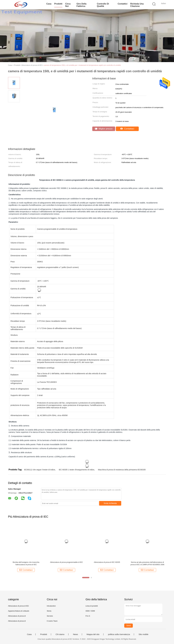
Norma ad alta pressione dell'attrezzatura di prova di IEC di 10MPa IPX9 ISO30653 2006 (147, 563)
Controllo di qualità (103, 5)
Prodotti (58, 4)
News (76, 634)
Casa (49, 4)
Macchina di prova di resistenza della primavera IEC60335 (122, 470)
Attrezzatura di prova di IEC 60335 (107, 562)
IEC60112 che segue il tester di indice (40, 470)
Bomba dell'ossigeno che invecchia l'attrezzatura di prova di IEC (26, 563)
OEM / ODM (90, 611)
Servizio (50, 616)
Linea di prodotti (92, 606)
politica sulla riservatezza (119, 634)
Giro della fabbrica (81, 5)
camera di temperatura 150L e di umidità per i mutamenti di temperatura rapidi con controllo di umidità (82, 65)
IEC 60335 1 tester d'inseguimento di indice (77, 470)
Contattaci (127, 129)
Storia (49, 611)
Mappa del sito (93, 634)
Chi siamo (60, 634)
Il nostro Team (52, 621)
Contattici (123, 4)
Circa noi (68, 5)
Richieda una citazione (137, 5)
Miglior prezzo (104, 129)
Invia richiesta (110, 503)
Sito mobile (143, 634)
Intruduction (51, 606)
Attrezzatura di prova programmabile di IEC (66, 562)
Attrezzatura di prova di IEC (18, 606)
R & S (88, 616)
